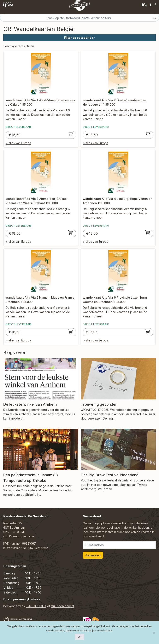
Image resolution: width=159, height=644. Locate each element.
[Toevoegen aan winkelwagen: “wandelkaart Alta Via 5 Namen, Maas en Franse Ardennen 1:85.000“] (71, 331)
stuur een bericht (63, 606)
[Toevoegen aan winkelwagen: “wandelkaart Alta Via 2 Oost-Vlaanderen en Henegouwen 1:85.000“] (148, 134)
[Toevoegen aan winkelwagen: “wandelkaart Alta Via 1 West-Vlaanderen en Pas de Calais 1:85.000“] (71, 134)
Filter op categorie (79, 38)
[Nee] (154, 633)
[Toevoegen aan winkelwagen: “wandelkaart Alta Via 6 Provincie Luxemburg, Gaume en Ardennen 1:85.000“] (148, 331)
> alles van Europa (18, 143)
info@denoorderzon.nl (19, 536)
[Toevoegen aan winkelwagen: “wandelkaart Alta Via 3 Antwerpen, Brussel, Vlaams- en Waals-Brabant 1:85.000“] (71, 233)
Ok (79, 637)
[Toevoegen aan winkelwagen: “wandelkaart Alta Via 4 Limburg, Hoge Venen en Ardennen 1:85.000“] (148, 233)
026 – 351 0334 (14, 532)
